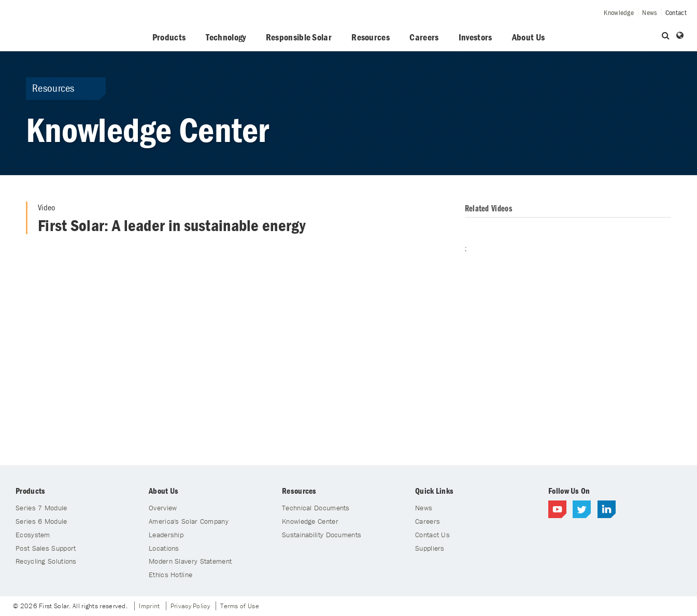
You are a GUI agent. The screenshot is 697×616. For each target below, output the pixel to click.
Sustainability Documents (322, 535)
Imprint (149, 606)
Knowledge (619, 12)
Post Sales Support (46, 548)
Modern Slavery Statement (190, 561)
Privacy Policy (190, 606)
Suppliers (430, 548)
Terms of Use (240, 606)
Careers (424, 37)
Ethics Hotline (170, 575)
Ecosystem (33, 535)
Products (169, 37)
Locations (164, 548)
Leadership (166, 535)
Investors (475, 37)
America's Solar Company (189, 521)
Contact (676, 12)
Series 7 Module (41, 508)
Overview (163, 508)
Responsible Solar (299, 37)
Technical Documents (316, 508)
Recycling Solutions (46, 561)
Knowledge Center (310, 521)
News (649, 12)
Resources (371, 37)
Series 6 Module (41, 521)
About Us (528, 37)
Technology (226, 37)
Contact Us (432, 535)
